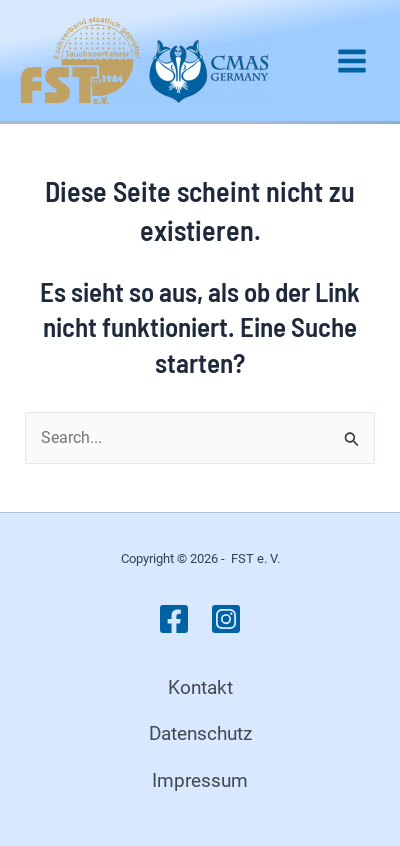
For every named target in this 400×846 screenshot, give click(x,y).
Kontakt (200, 687)
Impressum (200, 780)
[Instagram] (226, 619)
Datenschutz (200, 733)
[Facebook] (174, 619)
